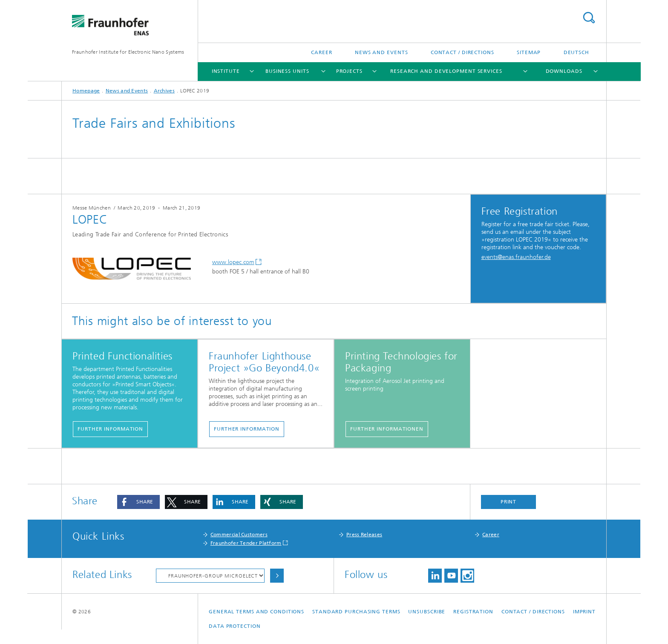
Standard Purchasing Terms (356, 612)
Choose (277, 576)
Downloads (564, 71)
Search (589, 18)
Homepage (86, 91)
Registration (473, 612)
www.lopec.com (233, 262)
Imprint (584, 612)
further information (110, 429)
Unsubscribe (427, 612)
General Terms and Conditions (256, 612)
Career (321, 52)
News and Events (382, 52)
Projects (349, 71)
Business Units (287, 71)
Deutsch (576, 52)
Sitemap (529, 52)
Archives (164, 91)
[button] (138, 502)
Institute (226, 71)
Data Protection (235, 626)
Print (509, 502)
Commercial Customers (239, 535)
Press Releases (364, 535)
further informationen (387, 429)
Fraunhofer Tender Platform (246, 543)
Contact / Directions (462, 52)
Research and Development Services (446, 71)
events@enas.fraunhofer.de (516, 257)
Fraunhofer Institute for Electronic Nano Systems (128, 52)
